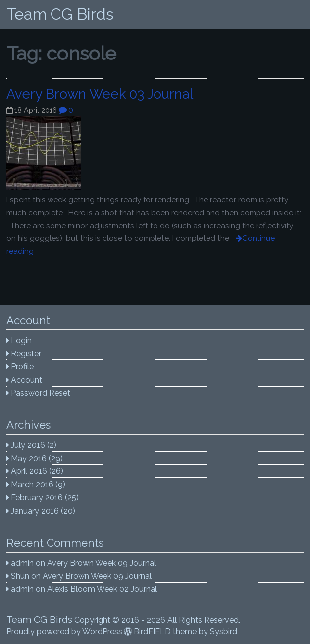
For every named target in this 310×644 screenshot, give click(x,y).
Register (26, 354)
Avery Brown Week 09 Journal (102, 563)
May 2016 (29, 458)
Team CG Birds (60, 14)
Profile (22, 367)
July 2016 (28, 445)
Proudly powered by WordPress (64, 631)
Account (26, 380)
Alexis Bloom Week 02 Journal (102, 589)
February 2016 (37, 498)
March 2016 (32, 485)
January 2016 (35, 511)
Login (21, 340)
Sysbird (224, 631)
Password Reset (41, 393)
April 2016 (29, 471)
